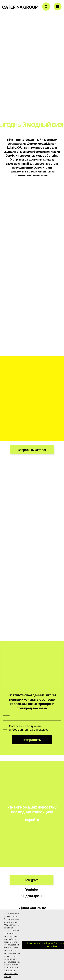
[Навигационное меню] (58, 7)
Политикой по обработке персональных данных (12, 972)
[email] (32, 715)
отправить (32, 740)
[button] (46, 6)
